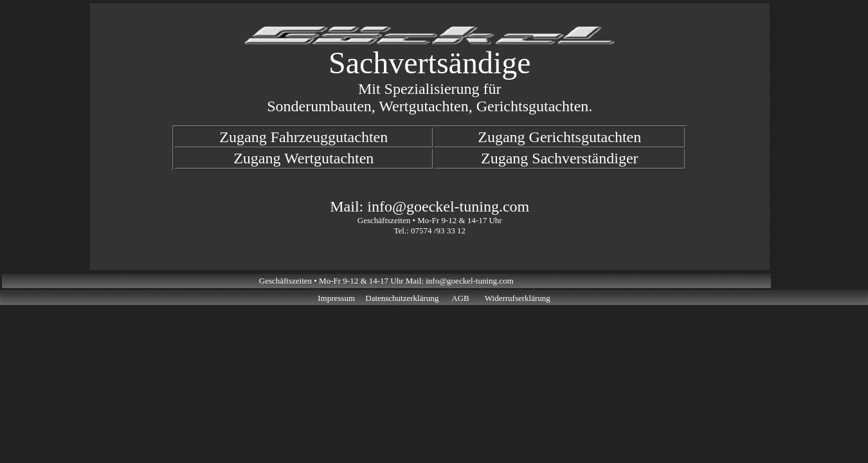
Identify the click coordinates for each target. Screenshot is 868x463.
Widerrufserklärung (518, 298)
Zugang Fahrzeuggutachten (303, 137)
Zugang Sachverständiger (560, 158)
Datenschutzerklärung (402, 298)
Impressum (336, 298)
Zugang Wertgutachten (303, 158)
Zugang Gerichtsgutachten (559, 137)
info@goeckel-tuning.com (448, 206)
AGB (460, 298)
